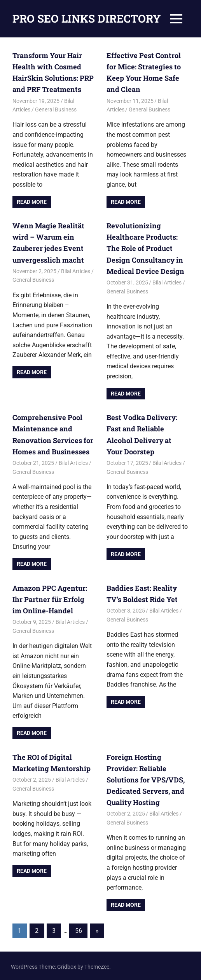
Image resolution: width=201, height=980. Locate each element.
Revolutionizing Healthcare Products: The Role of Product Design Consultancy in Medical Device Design (144, 248)
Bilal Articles (76, 270)
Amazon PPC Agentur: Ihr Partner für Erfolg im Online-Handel (53, 598)
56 (79, 929)
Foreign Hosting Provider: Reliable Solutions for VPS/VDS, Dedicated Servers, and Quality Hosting (145, 778)
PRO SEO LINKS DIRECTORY (87, 19)
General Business (56, 109)
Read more (32, 201)
